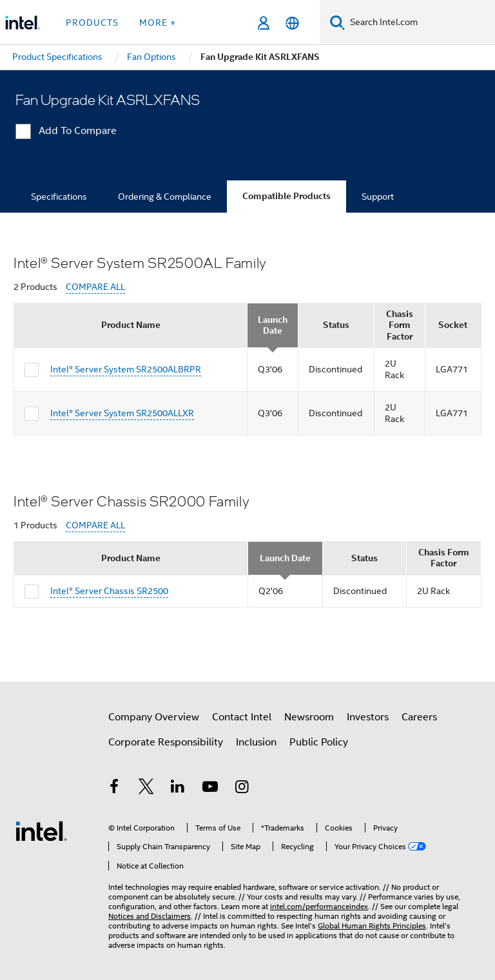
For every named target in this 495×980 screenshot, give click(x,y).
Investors (368, 717)
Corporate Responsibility (166, 742)
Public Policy (319, 742)
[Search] (337, 22)
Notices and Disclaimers (150, 916)
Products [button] (92, 23)
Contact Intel (242, 717)
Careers (419, 717)
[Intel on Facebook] (114, 789)
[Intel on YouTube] (210, 789)
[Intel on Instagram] (242, 789)
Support (378, 197)
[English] (292, 23)
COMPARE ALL (95, 287)
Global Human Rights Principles (372, 926)
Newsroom (309, 717)
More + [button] (158, 23)
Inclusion (256, 742)
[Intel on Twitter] (146, 789)
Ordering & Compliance (165, 197)
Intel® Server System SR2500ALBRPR (126, 369)
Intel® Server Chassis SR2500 (109, 591)
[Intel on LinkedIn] (178, 789)
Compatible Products (286, 196)
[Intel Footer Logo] (41, 831)
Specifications (59, 197)
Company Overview (154, 717)
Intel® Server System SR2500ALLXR (122, 413)
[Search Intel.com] (420, 23)
